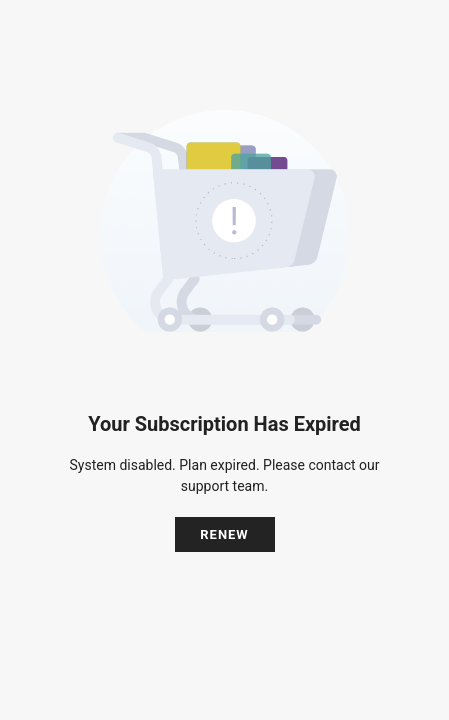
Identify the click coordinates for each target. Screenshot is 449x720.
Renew (224, 534)
